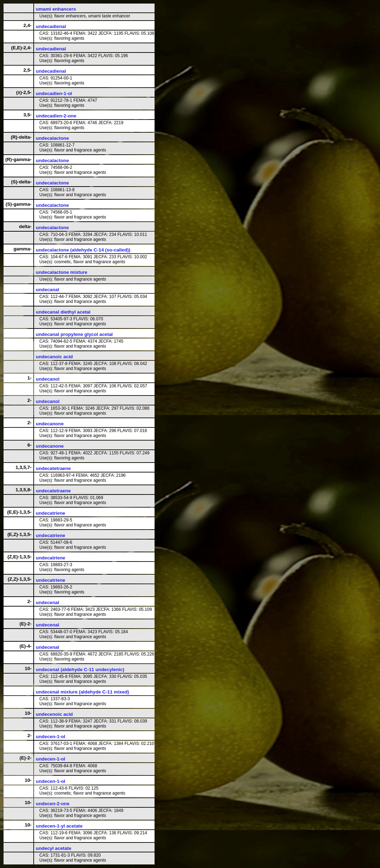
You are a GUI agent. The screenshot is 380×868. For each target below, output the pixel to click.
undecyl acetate (54, 848)
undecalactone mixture (62, 272)
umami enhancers (56, 9)
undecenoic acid (54, 714)
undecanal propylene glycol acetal (74, 334)
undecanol (48, 379)
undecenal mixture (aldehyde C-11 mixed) (82, 692)
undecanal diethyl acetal (63, 312)
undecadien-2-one (56, 116)
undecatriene (51, 513)
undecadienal (51, 26)
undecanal (47, 290)
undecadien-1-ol (54, 93)
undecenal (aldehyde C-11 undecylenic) (80, 670)
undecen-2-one (53, 804)
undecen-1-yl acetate (59, 826)
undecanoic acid (54, 357)
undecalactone (52, 138)
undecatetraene (53, 468)
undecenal (47, 602)
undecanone (50, 424)
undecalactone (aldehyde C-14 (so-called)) (83, 250)
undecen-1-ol (51, 737)
